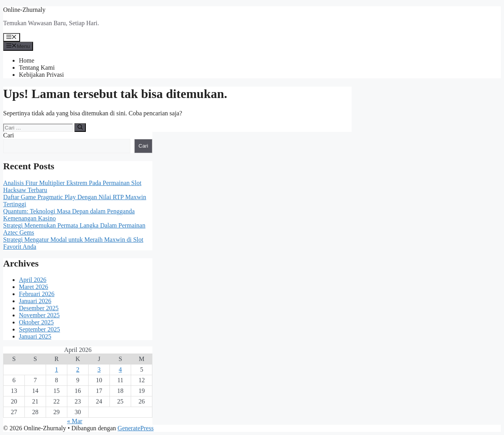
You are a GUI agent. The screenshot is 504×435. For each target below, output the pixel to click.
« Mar (75, 421)
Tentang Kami (37, 68)
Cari (9, 135)
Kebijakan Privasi (41, 75)
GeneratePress (136, 428)
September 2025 (39, 329)
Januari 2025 (35, 336)
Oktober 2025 (36, 322)
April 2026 (33, 280)
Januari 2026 (35, 301)
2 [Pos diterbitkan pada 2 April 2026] (78, 369)
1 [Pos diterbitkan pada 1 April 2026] (57, 369)
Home (27, 60)
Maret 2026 (33, 287)
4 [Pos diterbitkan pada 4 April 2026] (120, 369)
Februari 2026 (37, 294)
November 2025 (39, 315)
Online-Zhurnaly (24, 10)
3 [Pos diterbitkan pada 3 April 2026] (99, 369)
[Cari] (80, 128)
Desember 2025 (39, 308)
